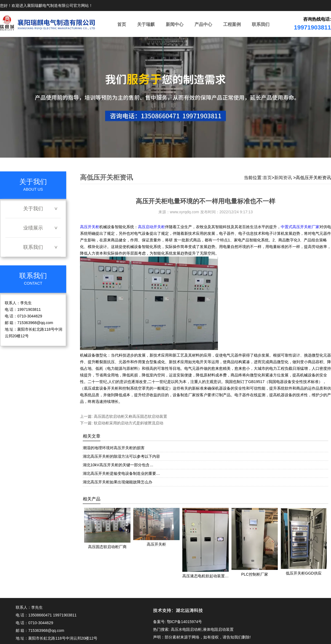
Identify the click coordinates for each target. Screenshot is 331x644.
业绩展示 (33, 228)
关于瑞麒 (146, 24)
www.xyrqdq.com (185, 212)
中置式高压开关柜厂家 (300, 227)
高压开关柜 (90, 227)
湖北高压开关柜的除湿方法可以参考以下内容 (121, 456)
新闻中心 (175, 24)
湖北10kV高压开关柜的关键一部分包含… (118, 465)
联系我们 (261, 24)
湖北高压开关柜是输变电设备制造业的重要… (121, 473)
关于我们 (33, 209)
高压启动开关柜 (151, 227)
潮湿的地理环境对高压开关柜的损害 (114, 448)
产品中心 (203, 24)
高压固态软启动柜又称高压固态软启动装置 (130, 416)
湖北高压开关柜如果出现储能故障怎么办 (118, 482)
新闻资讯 (283, 178)
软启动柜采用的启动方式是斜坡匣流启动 (128, 423)
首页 (122, 24)
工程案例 (232, 24)
